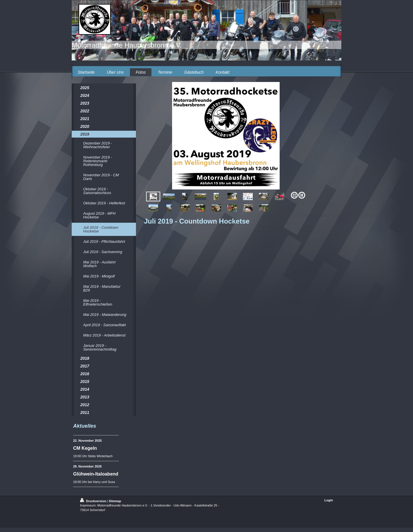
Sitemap (115, 501)
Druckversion (93, 501)
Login (329, 500)
